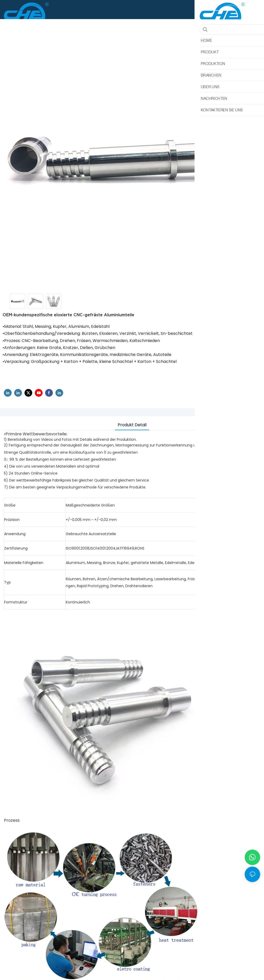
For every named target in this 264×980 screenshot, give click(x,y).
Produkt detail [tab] (132, 425)
